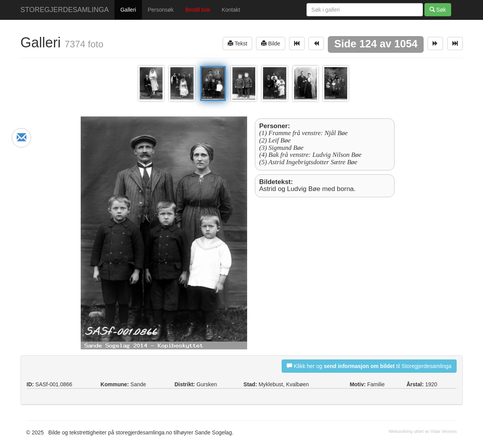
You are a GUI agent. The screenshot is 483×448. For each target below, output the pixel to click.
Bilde (271, 43)
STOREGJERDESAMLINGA (65, 10)
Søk (438, 10)
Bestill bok (198, 10)
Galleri (128, 10)
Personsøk (161, 10)
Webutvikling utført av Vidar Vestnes (422, 431)
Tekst (237, 43)
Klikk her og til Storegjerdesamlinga (369, 366)
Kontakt (231, 10)
